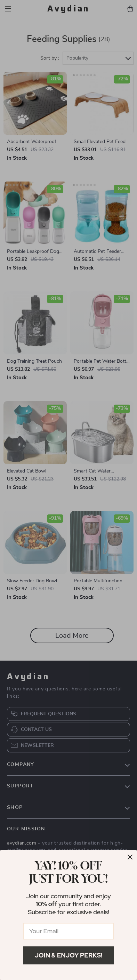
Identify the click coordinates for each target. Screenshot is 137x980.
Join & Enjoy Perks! (69, 955)
